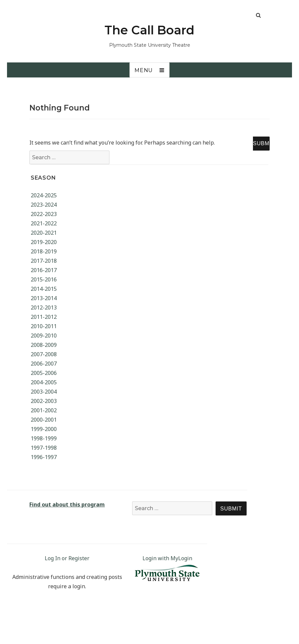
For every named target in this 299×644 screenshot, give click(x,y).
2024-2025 (44, 195)
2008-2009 (44, 345)
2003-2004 (44, 392)
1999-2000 (44, 429)
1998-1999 (44, 438)
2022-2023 (44, 214)
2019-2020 (44, 242)
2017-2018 (44, 261)
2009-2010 (44, 336)
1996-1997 (44, 457)
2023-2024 (44, 205)
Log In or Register (67, 558)
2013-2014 (44, 298)
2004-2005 (44, 382)
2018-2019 (44, 251)
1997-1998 (44, 448)
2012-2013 (44, 307)
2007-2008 (44, 354)
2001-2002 (44, 410)
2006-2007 (44, 364)
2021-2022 (44, 223)
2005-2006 (44, 373)
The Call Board (149, 30)
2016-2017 (44, 270)
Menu (144, 70)
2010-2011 (44, 326)
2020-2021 (44, 233)
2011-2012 (44, 317)
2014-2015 (44, 289)
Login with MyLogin (167, 558)
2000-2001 (44, 420)
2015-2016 (44, 279)
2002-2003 (44, 401)
